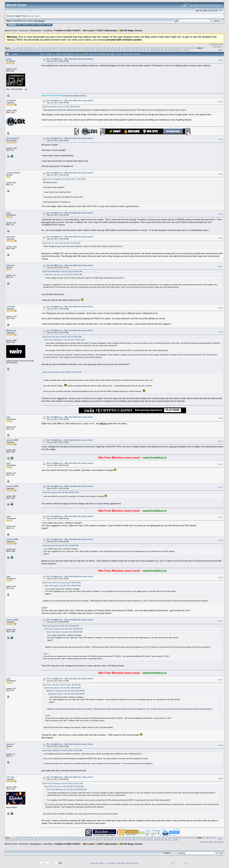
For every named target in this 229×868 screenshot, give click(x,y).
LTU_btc (10, 777)
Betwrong (11, 330)
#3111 (220, 441)
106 (18, 48)
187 (111, 50)
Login (33, 25)
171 (53, 50)
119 (65, 48)
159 (10, 50)
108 (25, 48)
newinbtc (11, 307)
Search (26, 25)
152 (184, 48)
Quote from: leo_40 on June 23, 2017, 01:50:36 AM (61, 243)
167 (39, 50)
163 (24, 50)
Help (19, 25)
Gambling (48, 30)
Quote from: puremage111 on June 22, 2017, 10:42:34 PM (64, 179)
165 (32, 50)
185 (104, 50)
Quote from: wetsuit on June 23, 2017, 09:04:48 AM (62, 583)
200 (158, 50)
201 (162, 50)
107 (21, 48)
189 (119, 50)
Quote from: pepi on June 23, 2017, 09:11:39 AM (61, 626)
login (30, 16)
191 (126, 50)
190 (122, 50)
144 (155, 48)
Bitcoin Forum (11, 30)
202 (166, 50)
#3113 (220, 488)
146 (163, 48)
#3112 (220, 464)
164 (28, 50)
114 (47, 48)
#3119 (220, 745)
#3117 (220, 621)
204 (173, 50)
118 (61, 48)
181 (90, 50)
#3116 (220, 578)
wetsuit (10, 440)
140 (141, 48)
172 (57, 50)
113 (43, 48)
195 (140, 50)
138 (134, 48)
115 (50, 48)
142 (148, 48)
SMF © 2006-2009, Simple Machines (125, 863)
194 (137, 50)
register (37, 16)
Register (41, 25)
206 (180, 50)
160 (14, 50)
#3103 (220, 139)
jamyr (9, 59)
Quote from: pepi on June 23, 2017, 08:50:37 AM (61, 492)
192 (129, 50)
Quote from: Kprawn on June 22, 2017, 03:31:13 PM (62, 372)
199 (155, 50)
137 (130, 48)
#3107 (220, 267)
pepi (8, 213)
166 (35, 50)
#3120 (220, 778)
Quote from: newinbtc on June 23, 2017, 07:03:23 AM (62, 750)
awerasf (10, 744)
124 (83, 48)
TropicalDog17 (13, 173)
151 (181, 48)
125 (87, 48)
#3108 (220, 308)
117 (58, 48)
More (49, 25)
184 (101, 50)
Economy (24, 30)
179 (82, 50)
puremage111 (13, 138)
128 (97, 48)
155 (195, 48)
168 (43, 50)
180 (86, 50)
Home (12, 25)
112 (40, 48)
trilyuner (10, 265)
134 (119, 48)
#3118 (220, 680)
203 (169, 50)
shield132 (11, 100)
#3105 (220, 214)
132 (112, 48)
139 (137, 48)
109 (29, 48)
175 (68, 50)
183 (97, 50)
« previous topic (216, 44)
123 (79, 48)
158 (6, 50)
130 (105, 48)
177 (75, 50)
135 (123, 48)
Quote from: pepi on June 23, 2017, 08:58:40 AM (61, 546)
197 (148, 50)
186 (108, 50)
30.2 (36, 21)
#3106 (220, 238)
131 (108, 48)
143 (152, 48)
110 (32, 48)
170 (50, 50)
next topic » (218, 47)
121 (72, 48)
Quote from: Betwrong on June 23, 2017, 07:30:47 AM (62, 783)
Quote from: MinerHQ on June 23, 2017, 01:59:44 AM (62, 272)
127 (94, 48)
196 (144, 50)
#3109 (220, 332)
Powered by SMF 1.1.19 (100, 863)
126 (90, 48)
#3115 (220, 541)
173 (61, 50)
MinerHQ (10, 237)
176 (72, 50)
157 (204, 48)
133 (116, 48)
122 (76, 48)
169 (46, 50)
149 (173, 48)
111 (36, 48)
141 (145, 48)
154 (192, 48)
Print (220, 50)
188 (115, 50)
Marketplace (36, 30)
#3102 (220, 102)
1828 (186, 50)
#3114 (220, 517)
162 (21, 50)
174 (64, 50)
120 (69, 48)
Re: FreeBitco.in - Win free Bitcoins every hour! (70, 59)
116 (54, 48)
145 (159, 48)
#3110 (220, 418)
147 (166, 48)
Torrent (41, 21)
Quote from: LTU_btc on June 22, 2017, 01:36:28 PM (62, 337)
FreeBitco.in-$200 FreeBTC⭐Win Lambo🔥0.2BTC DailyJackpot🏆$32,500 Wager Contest (98, 30)
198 (151, 50)
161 (17, 50)
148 (170, 48)
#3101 (220, 60)
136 (126, 48)
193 (133, 50)
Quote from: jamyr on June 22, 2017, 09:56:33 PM (61, 107)
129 (101, 48)
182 (93, 50)
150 (177, 48)
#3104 (220, 174)
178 (79, 50)
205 (177, 50)
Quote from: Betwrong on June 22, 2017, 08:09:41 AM (64, 340)
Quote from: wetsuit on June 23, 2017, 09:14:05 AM (62, 685)
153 (188, 48)
